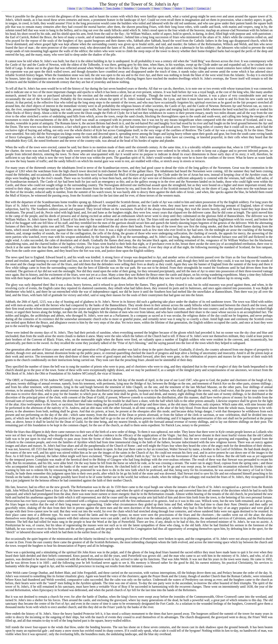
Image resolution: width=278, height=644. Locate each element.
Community (144, 8)
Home (72, 8)
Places (167, 8)
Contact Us (203, 8)
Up (80, 8)
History (178, 8)
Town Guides (113, 8)
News (157, 8)
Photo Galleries (94, 8)
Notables (129, 8)
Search (190, 8)
